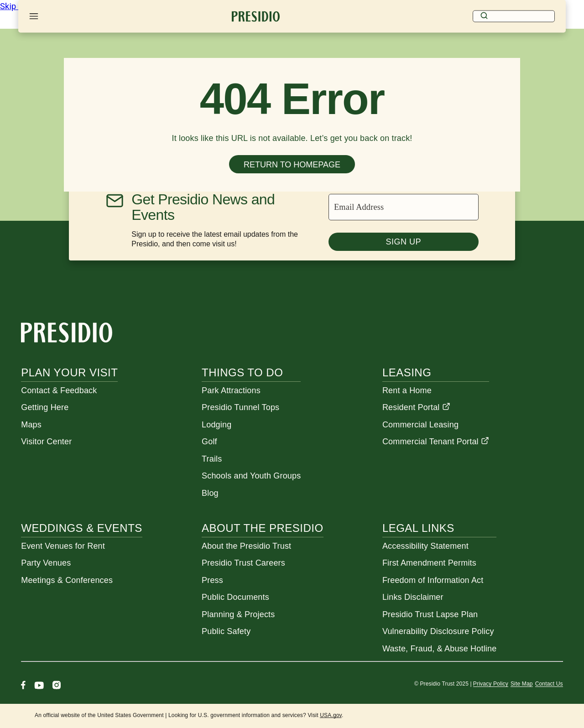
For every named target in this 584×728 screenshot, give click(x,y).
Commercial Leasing (420, 425)
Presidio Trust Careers (243, 563)
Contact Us (549, 684)
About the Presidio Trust (246, 546)
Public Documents (235, 597)
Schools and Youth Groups (251, 476)
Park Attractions (231, 390)
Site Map (522, 684)
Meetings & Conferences (67, 580)
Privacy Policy (491, 684)
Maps (31, 425)
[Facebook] (23, 686)
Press (212, 580)
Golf (209, 442)
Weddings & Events (82, 528)
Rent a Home (407, 390)
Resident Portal (416, 407)
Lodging (216, 425)
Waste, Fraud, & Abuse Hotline (439, 649)
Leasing (407, 372)
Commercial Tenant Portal (436, 442)
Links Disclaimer (413, 597)
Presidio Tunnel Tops (240, 407)
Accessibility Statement (425, 546)
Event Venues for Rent (63, 546)
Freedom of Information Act (433, 580)
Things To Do (242, 372)
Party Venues (46, 563)
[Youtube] (39, 686)
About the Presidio (262, 528)
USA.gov (331, 715)
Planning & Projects (238, 614)
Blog (210, 493)
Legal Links (418, 528)
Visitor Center (46, 442)
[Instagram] (57, 686)
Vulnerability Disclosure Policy (438, 631)
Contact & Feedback (59, 390)
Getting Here (45, 407)
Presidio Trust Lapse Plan (430, 614)
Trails (212, 459)
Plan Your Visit (69, 372)
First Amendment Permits (429, 563)
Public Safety (226, 631)
